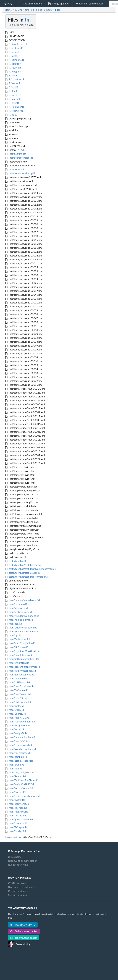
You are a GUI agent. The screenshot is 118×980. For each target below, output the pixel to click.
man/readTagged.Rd (18, 694)
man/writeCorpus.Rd (19, 612)
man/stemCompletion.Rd (21, 643)
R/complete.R (15, 60)
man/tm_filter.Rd (16, 815)
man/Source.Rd (15, 714)
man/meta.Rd (15, 706)
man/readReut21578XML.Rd (23, 651)
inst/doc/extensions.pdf (20, 173)
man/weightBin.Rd (17, 663)
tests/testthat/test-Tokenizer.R (24, 565)
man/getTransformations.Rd (22, 659)
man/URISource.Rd (18, 682)
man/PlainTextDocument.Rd (22, 631)
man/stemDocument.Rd (20, 721)
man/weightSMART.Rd (20, 784)
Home (8, 10)
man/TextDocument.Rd (20, 674)
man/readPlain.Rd (17, 678)
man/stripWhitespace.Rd (21, 671)
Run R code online (18, 865)
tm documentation (13, 837)
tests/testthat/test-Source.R (22, 573)
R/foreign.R (13, 95)
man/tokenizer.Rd (17, 823)
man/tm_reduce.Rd (18, 753)
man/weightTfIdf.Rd (18, 725)
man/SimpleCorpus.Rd (19, 655)
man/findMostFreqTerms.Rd (22, 780)
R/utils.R (12, 115)
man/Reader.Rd (16, 776)
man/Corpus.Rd (16, 792)
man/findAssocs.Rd (18, 639)
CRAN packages (17, 883)
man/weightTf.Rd (16, 733)
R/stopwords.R (15, 111)
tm (28, 20)
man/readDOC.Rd (17, 741)
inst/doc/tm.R (15, 169)
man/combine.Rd (16, 757)
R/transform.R (15, 79)
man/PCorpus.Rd (16, 827)
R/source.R (13, 68)
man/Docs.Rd (15, 710)
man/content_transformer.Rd (23, 667)
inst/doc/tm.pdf (16, 154)
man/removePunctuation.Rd (22, 796)
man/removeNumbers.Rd (21, 737)
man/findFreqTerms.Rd (19, 620)
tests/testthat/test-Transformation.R (27, 577)
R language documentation (23, 861)
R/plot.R (12, 87)
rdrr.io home (15, 857)
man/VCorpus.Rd (16, 608)
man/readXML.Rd (17, 812)
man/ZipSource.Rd (17, 647)
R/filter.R (12, 103)
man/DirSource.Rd (17, 690)
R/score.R (12, 52)
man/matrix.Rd (15, 800)
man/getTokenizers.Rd (19, 819)
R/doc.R (11, 91)
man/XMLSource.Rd (18, 702)
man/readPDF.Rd (16, 698)
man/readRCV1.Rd (17, 718)
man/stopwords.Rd (17, 804)
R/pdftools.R (14, 48)
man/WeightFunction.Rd (21, 749)
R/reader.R (13, 83)
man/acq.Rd (14, 624)
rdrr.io (8, 3)
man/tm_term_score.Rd (20, 772)
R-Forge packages (18, 891)
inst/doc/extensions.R (19, 158)
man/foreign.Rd (16, 831)
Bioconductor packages (21, 887)
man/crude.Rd (15, 765)
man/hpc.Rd (14, 635)
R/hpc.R (12, 75)
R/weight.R (13, 71)
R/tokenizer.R (15, 107)
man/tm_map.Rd (16, 808)
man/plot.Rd (14, 768)
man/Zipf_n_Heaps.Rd (19, 761)
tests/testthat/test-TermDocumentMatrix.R (31, 569)
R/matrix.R (13, 99)
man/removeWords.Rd (19, 745)
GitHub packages (18, 895)
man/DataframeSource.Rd (21, 627)
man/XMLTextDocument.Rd (22, 616)
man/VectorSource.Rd (19, 788)
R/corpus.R (13, 64)
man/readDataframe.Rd (20, 686)
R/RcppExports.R (16, 44)
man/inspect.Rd (16, 729)
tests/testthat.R (16, 561)
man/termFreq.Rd (17, 604)
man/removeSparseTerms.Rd (23, 600)
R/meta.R (12, 56)
